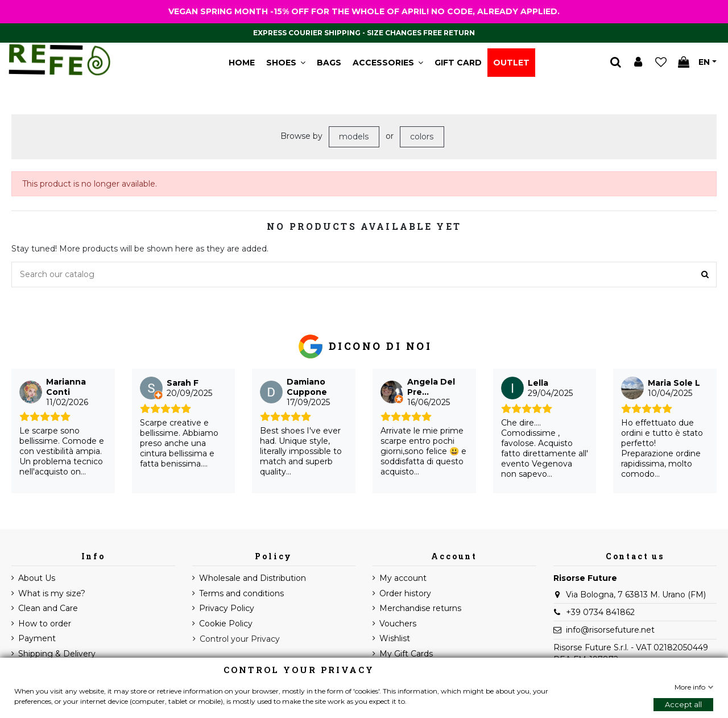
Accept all (683, 704)
